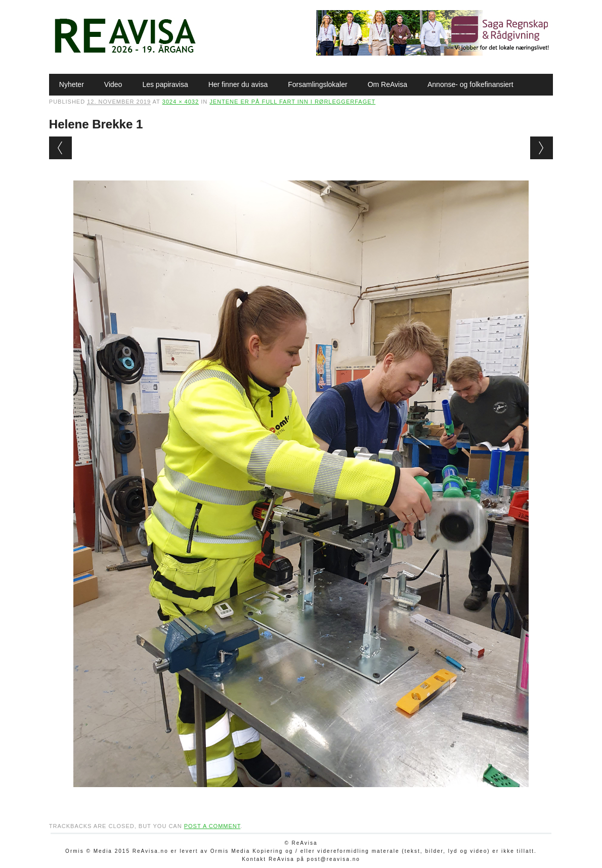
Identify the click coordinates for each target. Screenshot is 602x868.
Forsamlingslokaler (317, 84)
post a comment (212, 826)
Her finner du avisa (238, 84)
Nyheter (72, 84)
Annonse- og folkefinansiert (470, 84)
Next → (542, 148)
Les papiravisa (165, 84)
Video (113, 84)
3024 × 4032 (181, 102)
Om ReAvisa (388, 84)
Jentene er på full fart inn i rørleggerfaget (292, 102)
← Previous (60, 148)
